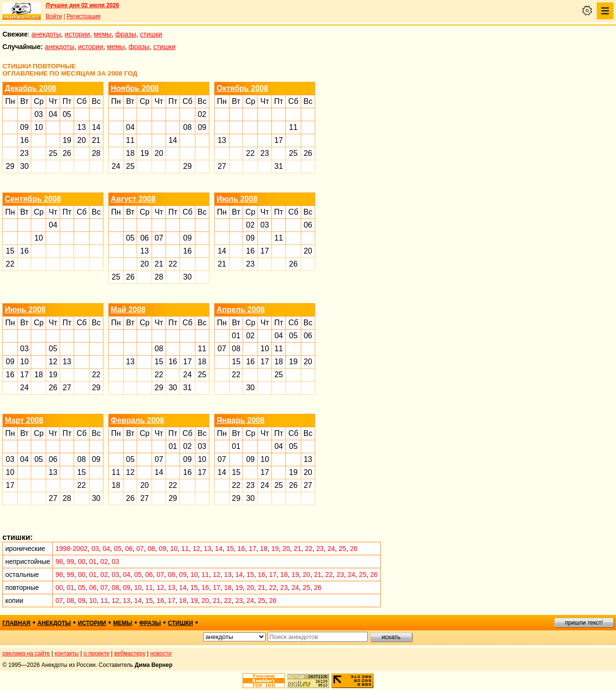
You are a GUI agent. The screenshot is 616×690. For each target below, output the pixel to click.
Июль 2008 (237, 199)
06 (144, 238)
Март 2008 (24, 420)
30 (25, 166)
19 (67, 140)
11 (130, 140)
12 (53, 362)
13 (82, 127)
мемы (103, 34)
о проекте (97, 653)
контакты (67, 653)
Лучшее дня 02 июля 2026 (83, 5)
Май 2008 (128, 310)
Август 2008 (133, 199)
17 (279, 140)
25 (53, 153)
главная (16, 623)
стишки (151, 34)
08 (188, 127)
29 (10, 166)
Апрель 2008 (241, 310)
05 (67, 114)
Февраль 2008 (137, 420)
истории (77, 34)
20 (82, 140)
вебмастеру (130, 653)
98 (59, 562)
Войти (54, 16)
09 (25, 127)
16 (25, 140)
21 (96, 140)
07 (159, 238)
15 (10, 251)
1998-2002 (71, 549)
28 (96, 153)
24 (116, 166)
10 (38, 127)
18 (130, 153)
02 (202, 114)
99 (71, 562)
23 (25, 153)
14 (96, 127)
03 (38, 114)
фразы (126, 34)
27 (222, 166)
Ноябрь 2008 (135, 88)
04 (53, 114)
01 (236, 336)
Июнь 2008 (25, 310)
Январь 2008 (240, 420)
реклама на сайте (26, 653)
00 (82, 562)
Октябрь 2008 (242, 88)
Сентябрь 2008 (33, 199)
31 (279, 166)
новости (161, 653)
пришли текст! (584, 623)
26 (67, 153)
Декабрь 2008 (31, 88)
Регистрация (83, 16)
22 (250, 153)
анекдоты (46, 34)
